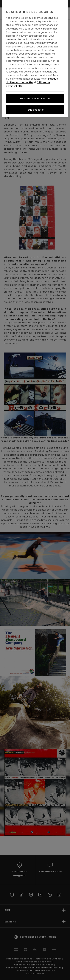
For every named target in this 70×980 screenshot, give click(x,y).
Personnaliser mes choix (35, 99)
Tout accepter (35, 110)
